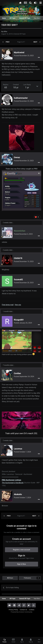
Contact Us (23, 610)
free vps (18, 305)
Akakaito (18, 494)
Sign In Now (21, 564)
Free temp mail (8, 305)
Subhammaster (21, 98)
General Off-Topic (20, 34)
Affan (5, 31)
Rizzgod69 (19, 320)
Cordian (17, 373)
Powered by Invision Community (22, 612)
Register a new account (21, 550)
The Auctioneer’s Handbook (13, 483)
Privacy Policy (13, 610)
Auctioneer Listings (12, 480)
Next (35, 42)
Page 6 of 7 (21, 42)
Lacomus (18, 449)
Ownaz (17, 157)
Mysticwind (19, 52)
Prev (8, 42)
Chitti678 (18, 258)
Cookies (32, 610)
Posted (24, 56)
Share (10, 578)
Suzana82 (18, 280)
